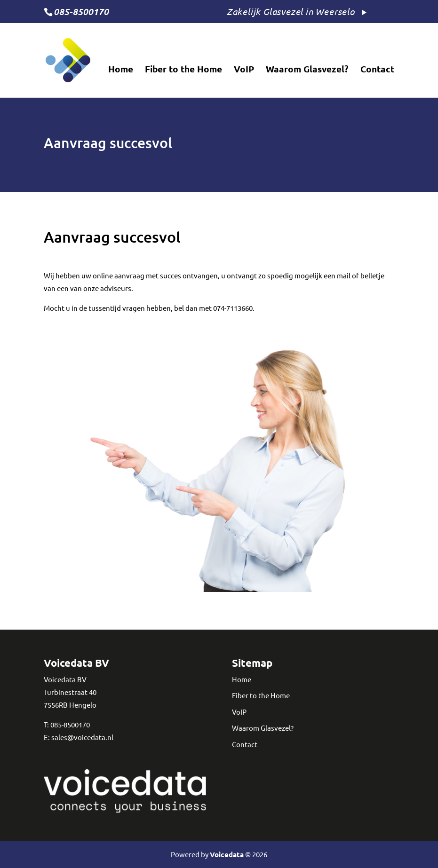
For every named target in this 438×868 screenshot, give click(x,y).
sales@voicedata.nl (82, 737)
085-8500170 (70, 724)
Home (121, 70)
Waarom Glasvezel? (307, 70)
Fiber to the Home (183, 70)
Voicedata (227, 854)
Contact (377, 70)
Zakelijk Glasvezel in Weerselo (291, 11)
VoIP (244, 70)
